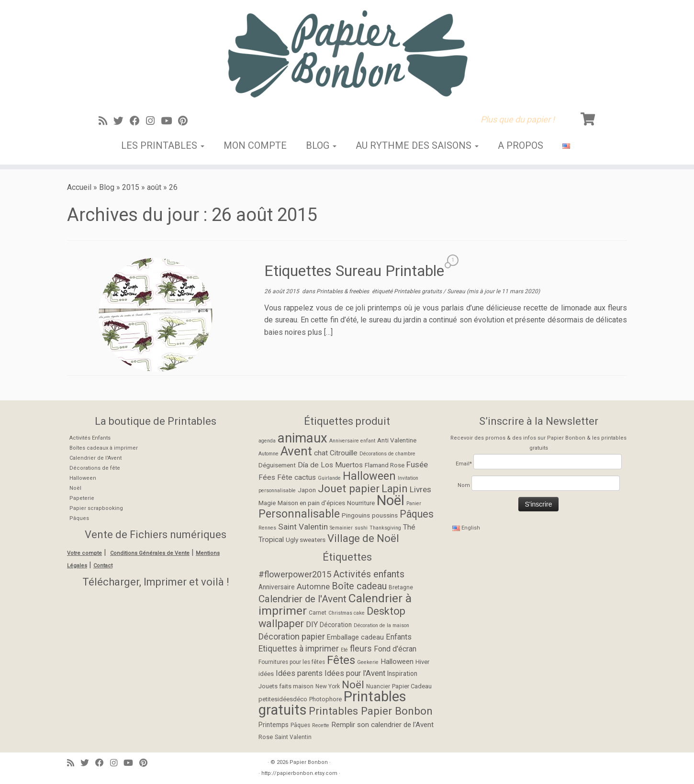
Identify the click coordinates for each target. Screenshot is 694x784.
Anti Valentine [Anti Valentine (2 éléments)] (397, 440)
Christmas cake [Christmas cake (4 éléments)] (347, 613)
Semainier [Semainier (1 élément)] (341, 528)
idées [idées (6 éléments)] (266, 674)
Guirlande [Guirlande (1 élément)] (329, 478)
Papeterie (82, 498)
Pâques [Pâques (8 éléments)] (417, 514)
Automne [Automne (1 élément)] (269, 454)
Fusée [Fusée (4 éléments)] (417, 464)
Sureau (457, 291)
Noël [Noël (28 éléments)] (353, 685)
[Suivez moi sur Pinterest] (186, 121)
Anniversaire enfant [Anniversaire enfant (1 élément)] (352, 441)
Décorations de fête (95, 468)
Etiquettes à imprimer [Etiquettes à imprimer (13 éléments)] (299, 649)
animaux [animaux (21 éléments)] (302, 438)
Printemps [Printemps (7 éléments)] (274, 725)
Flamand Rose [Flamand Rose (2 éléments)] (385, 465)
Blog (321, 145)
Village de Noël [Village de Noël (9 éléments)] (363, 538)
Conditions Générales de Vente (150, 553)
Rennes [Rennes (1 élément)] (267, 528)
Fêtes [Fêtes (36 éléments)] (341, 660)
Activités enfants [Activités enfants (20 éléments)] (369, 574)
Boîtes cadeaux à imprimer (104, 448)
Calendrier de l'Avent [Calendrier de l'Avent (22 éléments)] (302, 599)
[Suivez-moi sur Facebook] (138, 121)
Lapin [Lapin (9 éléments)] (395, 489)
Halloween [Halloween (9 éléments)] (397, 662)
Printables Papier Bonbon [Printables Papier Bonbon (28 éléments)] (371, 711)
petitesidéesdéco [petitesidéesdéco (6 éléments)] (283, 699)
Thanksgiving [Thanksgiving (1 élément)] (385, 528)
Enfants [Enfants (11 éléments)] (399, 637)
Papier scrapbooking (96, 508)
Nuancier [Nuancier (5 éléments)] (378, 686)
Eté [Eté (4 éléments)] (344, 650)
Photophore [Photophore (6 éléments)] (325, 699)
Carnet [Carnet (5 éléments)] (318, 613)
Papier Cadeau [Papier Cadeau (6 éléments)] (412, 686)
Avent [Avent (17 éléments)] (296, 451)
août (154, 187)
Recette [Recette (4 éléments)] (321, 725)
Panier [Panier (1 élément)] (414, 503)
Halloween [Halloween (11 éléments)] (369, 476)
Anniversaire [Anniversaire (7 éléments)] (277, 587)
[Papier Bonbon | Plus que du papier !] (347, 54)
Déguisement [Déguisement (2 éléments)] (277, 465)
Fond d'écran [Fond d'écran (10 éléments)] (395, 649)
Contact (103, 566)
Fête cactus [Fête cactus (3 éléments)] (297, 477)
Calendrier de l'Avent (95, 458)
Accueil (79, 187)
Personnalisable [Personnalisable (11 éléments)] (299, 514)
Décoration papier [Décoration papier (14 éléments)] (292, 636)
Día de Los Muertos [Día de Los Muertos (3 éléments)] (330, 465)
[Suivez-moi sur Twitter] (122, 121)
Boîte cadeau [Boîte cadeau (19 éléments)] (359, 586)
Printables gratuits (419, 291)
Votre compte (84, 553)
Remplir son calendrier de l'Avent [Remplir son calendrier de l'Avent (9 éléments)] (382, 725)
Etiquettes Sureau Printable (354, 271)
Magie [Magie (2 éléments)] (267, 503)
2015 (131, 187)
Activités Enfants (90, 438)
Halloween (83, 478)
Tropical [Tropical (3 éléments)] (271, 540)
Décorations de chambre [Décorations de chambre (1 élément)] (387, 454)
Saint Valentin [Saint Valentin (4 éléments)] (303, 527)
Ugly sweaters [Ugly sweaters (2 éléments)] (306, 540)
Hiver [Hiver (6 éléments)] (422, 662)
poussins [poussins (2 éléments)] (385, 515)
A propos (520, 145)
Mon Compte (255, 145)
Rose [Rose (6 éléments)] (266, 737)
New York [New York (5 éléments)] (328, 686)
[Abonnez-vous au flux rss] (106, 121)
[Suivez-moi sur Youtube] (169, 121)
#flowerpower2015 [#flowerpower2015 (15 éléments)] (295, 574)
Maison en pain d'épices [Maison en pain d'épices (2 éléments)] (311, 503)
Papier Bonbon (309, 762)
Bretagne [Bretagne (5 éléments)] (401, 587)
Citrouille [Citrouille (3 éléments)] (344, 453)
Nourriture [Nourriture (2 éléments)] (361, 503)
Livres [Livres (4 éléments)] (420, 489)
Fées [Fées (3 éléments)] (267, 477)
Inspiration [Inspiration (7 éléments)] (402, 674)
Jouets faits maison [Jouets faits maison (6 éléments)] (286, 686)
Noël (75, 488)
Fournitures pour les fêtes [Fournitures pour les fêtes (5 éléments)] (292, 662)
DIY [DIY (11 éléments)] (312, 624)
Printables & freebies (343, 291)
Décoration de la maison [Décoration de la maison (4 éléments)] (381, 625)
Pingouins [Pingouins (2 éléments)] (356, 515)
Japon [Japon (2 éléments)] (307, 490)
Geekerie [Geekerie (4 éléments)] (368, 662)
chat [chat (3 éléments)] (321, 453)
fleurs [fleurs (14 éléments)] (361, 648)
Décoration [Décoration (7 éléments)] (336, 625)
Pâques (79, 518)
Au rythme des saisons (417, 145)
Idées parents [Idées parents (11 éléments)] (299, 673)
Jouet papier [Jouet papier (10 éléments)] (349, 489)
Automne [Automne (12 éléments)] (313, 586)
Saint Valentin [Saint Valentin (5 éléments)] (293, 737)
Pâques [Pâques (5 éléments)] (300, 725)
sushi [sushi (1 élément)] (361, 528)
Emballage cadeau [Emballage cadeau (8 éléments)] (355, 637)
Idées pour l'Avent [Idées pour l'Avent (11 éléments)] (355, 673)
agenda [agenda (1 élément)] (267, 441)
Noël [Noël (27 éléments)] (391, 500)
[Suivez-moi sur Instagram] (153, 121)
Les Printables (163, 145)
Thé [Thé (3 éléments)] (409, 527)
